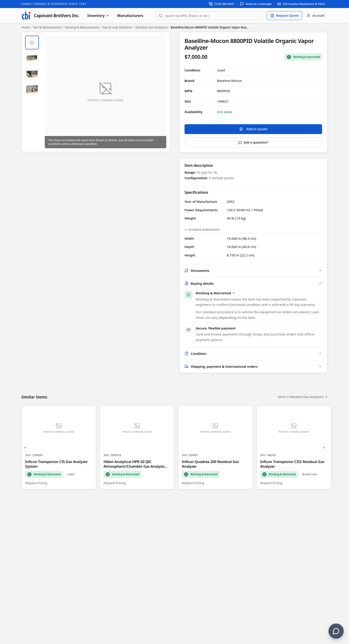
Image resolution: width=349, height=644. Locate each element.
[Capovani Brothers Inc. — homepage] (50, 16)
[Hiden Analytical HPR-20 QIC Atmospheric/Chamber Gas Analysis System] (137, 449)
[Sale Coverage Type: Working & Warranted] (303, 57)
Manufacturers (130, 15)
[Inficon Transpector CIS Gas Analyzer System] (59, 449)
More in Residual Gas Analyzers (303, 398)
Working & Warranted (215, 294)
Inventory (98, 15)
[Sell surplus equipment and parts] (301, 4)
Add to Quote (253, 129)
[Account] (316, 16)
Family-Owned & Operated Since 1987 (54, 4)
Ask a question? (253, 142)
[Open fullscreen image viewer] (106, 92)
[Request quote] (284, 16)
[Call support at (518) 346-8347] (222, 4)
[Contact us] (336, 631)
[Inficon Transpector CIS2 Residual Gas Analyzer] (294, 449)
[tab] (32, 43)
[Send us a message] (256, 4)
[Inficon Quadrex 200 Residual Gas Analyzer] (215, 449)
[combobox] (209, 16)
